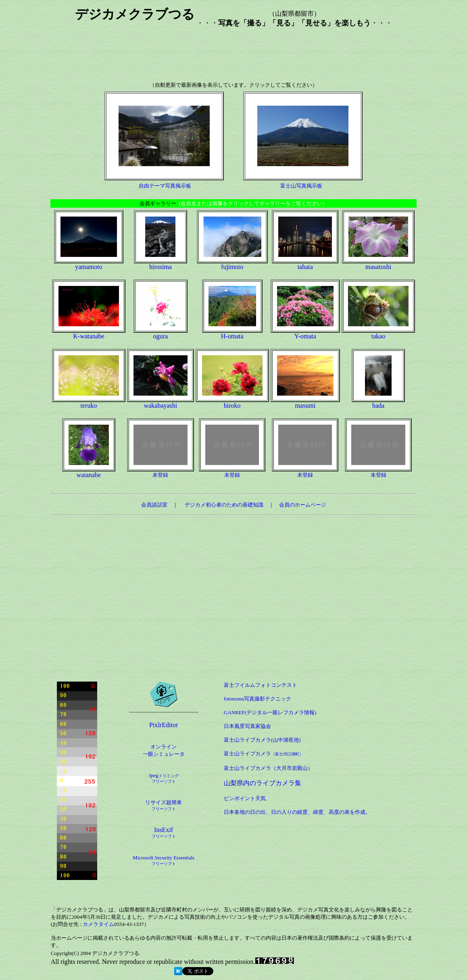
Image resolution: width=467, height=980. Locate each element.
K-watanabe (89, 336)
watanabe (89, 475)
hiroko (232, 406)
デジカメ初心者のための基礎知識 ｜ (232, 505)
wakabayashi (161, 406)
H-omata (232, 336)
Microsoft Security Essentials (164, 858)
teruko (89, 406)
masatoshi (378, 267)
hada (378, 406)
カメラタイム (98, 924)
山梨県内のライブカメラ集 (263, 783)
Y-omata (305, 336)
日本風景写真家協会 (247, 726)
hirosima (161, 267)
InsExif (164, 832)
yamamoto (89, 267)
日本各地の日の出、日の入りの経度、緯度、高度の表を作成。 (297, 812)
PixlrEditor (164, 725)
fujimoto (232, 267)
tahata (305, 267)
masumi (305, 406)
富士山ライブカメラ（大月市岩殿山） (268, 768)
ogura (161, 336)
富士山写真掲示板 (301, 186)
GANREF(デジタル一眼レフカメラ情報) (270, 712)
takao (378, 336)
